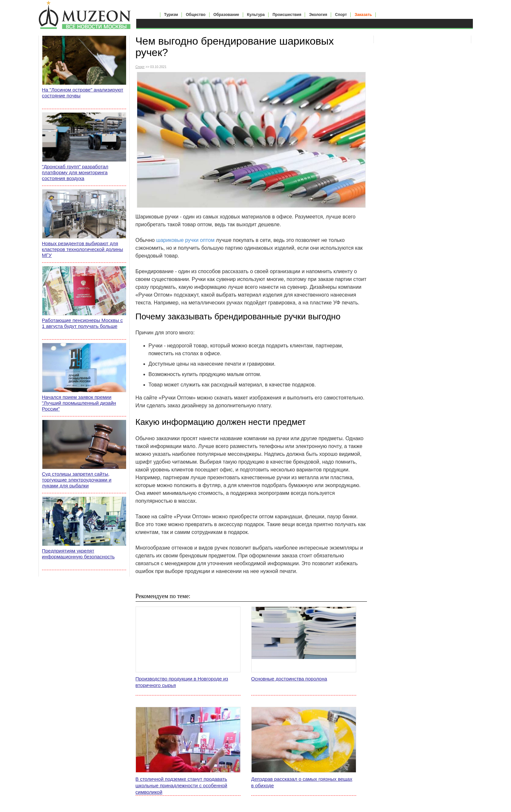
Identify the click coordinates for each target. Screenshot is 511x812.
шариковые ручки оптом (185, 240)
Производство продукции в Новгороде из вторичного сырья (182, 682)
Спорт (341, 15)
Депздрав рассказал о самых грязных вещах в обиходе (302, 782)
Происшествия (287, 15)
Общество (196, 15)
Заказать (363, 15)
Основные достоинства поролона (289, 679)
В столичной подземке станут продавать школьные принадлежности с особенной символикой (182, 785)
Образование (226, 15)
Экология (318, 15)
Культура (256, 15)
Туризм (171, 15)
